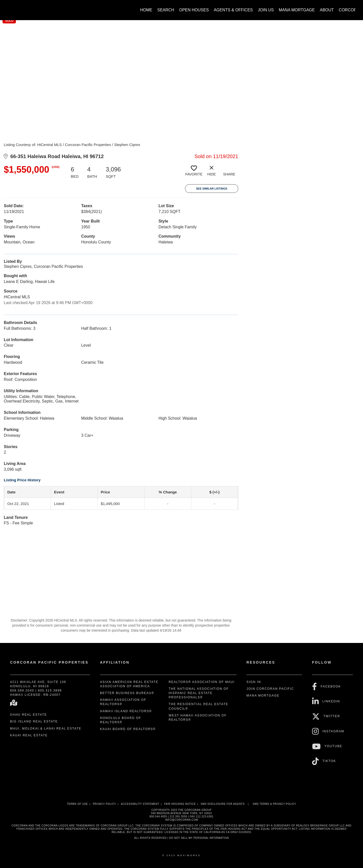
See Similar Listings (211, 189)
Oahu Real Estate (28, 715)
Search (166, 10)
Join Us (266, 10)
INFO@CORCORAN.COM (181, 820)
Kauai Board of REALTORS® (128, 729)
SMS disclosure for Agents (223, 804)
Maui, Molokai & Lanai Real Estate (46, 729)
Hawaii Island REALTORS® (126, 711)
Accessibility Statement (140, 804)
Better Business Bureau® (127, 693)
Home (146, 10)
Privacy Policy (104, 804)
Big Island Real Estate (34, 721)
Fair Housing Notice (180, 804)
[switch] (194, 173)
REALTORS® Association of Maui (202, 682)
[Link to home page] (10, 8)
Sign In (254, 682)
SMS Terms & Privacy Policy (275, 804)
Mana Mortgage (297, 10)
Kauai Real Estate (29, 735)
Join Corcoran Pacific (270, 689)
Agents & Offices (233, 10)
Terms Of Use (77, 804)
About (327, 10)
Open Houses (194, 10)
